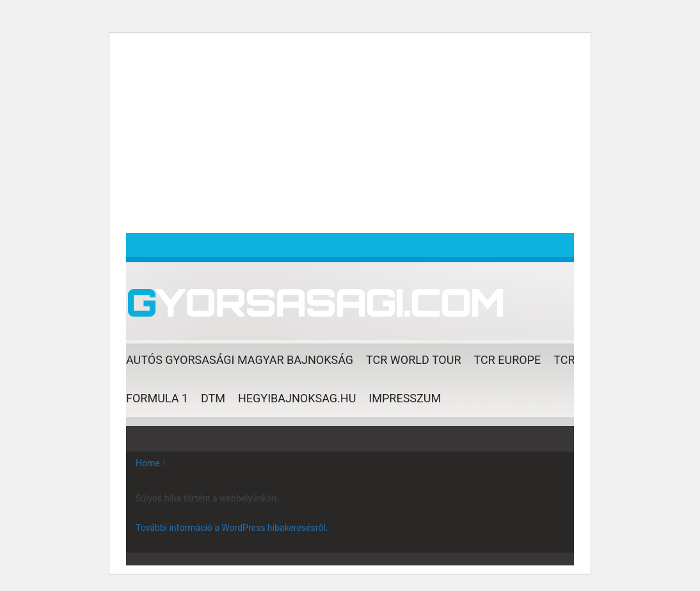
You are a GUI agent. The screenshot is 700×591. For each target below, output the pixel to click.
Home (148, 463)
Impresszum (405, 398)
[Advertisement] (350, 137)
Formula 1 (157, 398)
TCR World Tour (413, 360)
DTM (213, 398)
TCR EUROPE (508, 360)
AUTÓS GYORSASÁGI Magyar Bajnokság (240, 360)
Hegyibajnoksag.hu (297, 398)
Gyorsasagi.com (315, 302)
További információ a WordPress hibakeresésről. (232, 528)
